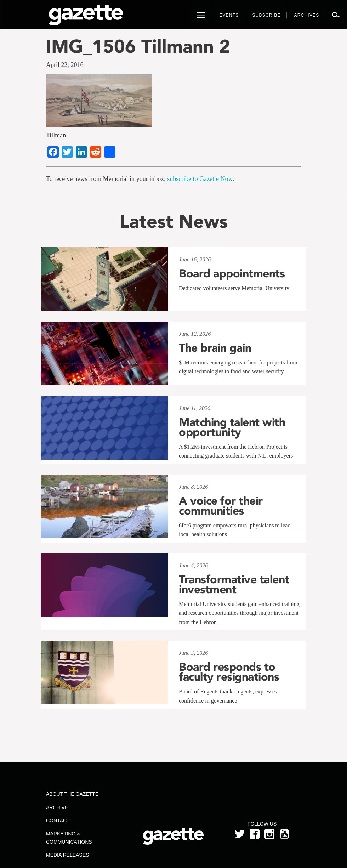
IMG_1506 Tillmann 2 (138, 46)
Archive (57, 807)
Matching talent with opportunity (232, 427)
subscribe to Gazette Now (200, 179)
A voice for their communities (221, 506)
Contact (58, 821)
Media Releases (67, 855)
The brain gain (215, 348)
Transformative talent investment (234, 584)
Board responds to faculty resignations (229, 672)
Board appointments (232, 273)
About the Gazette (72, 794)
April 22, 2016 (65, 65)
